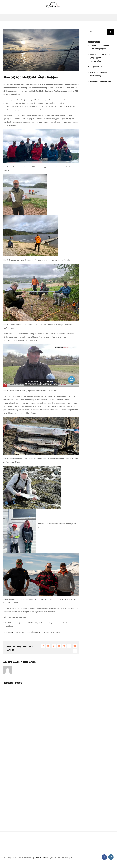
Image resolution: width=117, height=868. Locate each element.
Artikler (37, 632)
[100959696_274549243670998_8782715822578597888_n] (41, 50)
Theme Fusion (40, 858)
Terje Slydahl (10, 632)
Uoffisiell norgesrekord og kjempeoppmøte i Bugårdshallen (100, 58)
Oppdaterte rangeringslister (100, 81)
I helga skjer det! (96, 67)
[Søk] (110, 32)
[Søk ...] (98, 32)
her (14, 340)
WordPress (75, 858)
